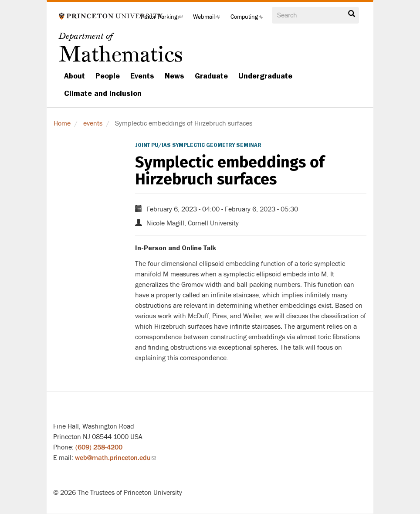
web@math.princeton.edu (115, 458)
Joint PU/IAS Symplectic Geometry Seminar (198, 145)
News (174, 76)
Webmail (209, 19)
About (75, 76)
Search (352, 14)
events (93, 123)
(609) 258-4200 (99, 447)
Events (142, 76)
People (108, 76)
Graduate (211, 76)
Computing (249, 19)
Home (62, 123)
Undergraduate (265, 76)
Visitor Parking (164, 19)
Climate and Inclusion (103, 93)
